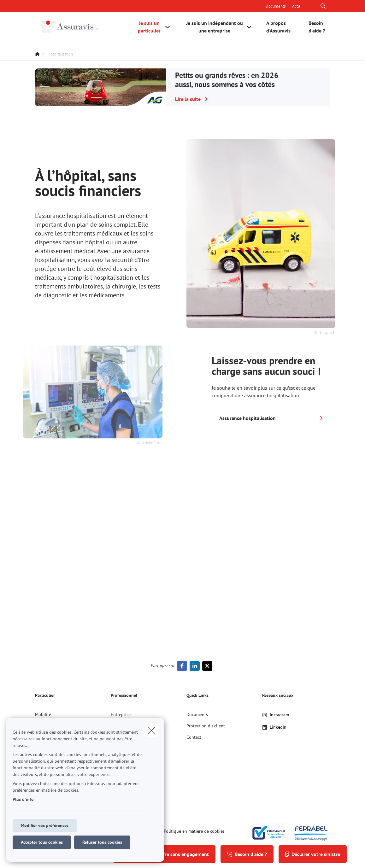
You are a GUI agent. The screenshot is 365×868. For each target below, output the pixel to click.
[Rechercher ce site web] (323, 6)
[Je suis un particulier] (147, 27)
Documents (276, 6)
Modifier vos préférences (45, 825)
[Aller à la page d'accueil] (82, 27)
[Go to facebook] (183, 666)
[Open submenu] (168, 27)
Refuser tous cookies (102, 842)
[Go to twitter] (209, 666)
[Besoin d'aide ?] (316, 27)
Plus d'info (23, 799)
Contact (194, 737)
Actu (296, 6)
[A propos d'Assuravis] (281, 27)
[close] (151, 731)
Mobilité (43, 714)
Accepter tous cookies (42, 842)
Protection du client (206, 726)
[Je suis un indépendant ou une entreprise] (212, 27)
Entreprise (121, 714)
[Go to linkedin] (196, 666)
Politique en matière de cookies (194, 831)
